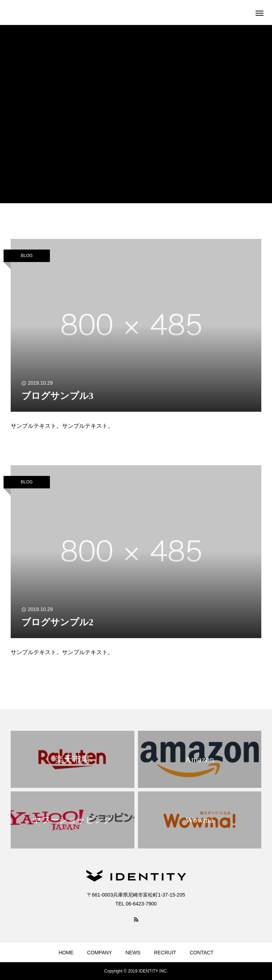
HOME (66, 953)
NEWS (133, 953)
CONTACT (202, 953)
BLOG (27, 256)
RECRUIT (165, 953)
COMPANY (99, 953)
